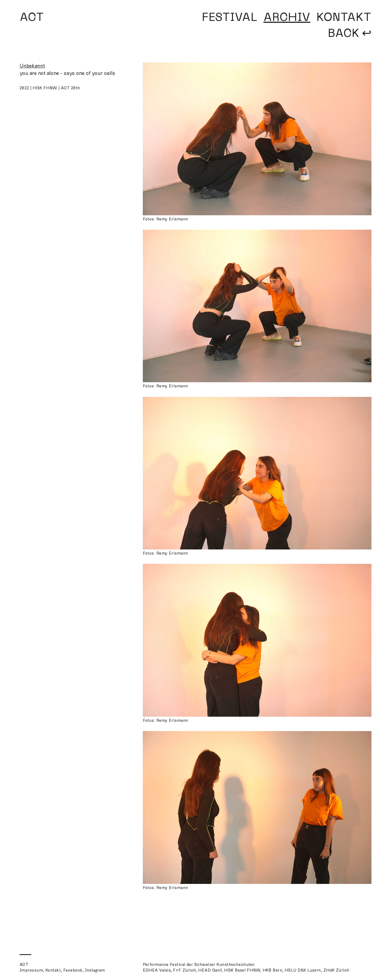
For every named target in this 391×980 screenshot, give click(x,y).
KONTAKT (344, 17)
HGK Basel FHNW (242, 970)
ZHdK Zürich (336, 970)
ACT (32, 17)
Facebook (73, 970)
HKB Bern (272, 970)
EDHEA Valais (157, 970)
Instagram (95, 970)
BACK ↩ (350, 33)
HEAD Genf (210, 970)
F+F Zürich (185, 970)
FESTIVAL (230, 17)
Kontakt (53, 970)
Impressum (31, 970)
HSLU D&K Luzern (303, 970)
